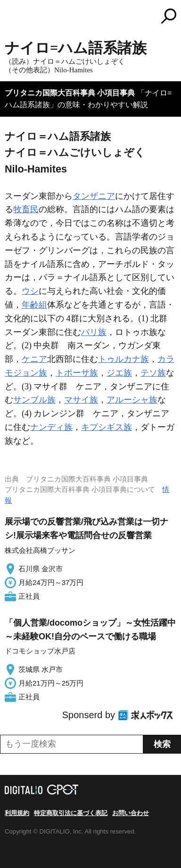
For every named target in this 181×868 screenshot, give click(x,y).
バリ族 (94, 332)
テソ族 (153, 373)
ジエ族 (119, 373)
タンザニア (94, 196)
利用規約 (17, 813)
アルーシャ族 (132, 400)
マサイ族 (81, 400)
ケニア (34, 359)
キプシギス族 (107, 427)
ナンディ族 (51, 427)
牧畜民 (26, 209)
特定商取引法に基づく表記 (71, 813)
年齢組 (34, 305)
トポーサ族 (77, 373)
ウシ (30, 291)
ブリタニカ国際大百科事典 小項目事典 (70, 93)
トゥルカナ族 (123, 359)
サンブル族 (34, 400)
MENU (12, 17)
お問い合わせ (131, 813)
